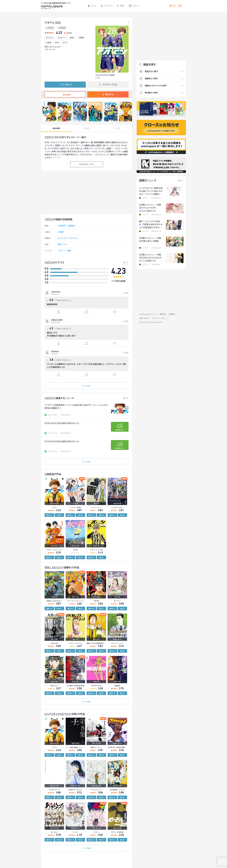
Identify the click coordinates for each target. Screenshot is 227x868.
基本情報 (56, 128)
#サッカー (50, 38)
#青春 (81, 38)
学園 (69, 251)
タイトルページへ (87, 164)
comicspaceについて (148, 314)
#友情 (48, 43)
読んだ (59, 515)
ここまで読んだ (65, 85)
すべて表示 (87, 386)
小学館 (61, 232)
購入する (108, 94)
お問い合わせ (144, 318)
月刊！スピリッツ (54, 567)
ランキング (107, 6)
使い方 (172, 6)
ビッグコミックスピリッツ (68, 238)
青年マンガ (62, 244)
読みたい (49, 515)
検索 (120, 6)
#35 (65, 43)
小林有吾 (50, 28)
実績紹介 (172, 314)
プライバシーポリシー (160, 318)
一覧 (124, 262)
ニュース (117, 128)
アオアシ (49, 137)
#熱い (72, 38)
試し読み (65, 95)
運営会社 (163, 314)
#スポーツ (62, 38)
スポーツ (61, 251)
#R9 (57, 43)
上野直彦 (62, 28)
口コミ (87, 128)
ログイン (134, 6)
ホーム (92, 6)
